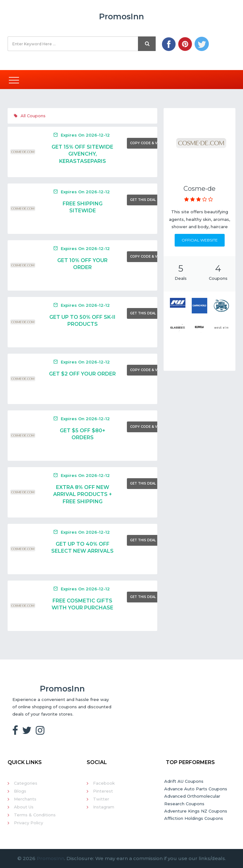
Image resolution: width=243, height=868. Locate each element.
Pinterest (103, 791)
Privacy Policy (28, 823)
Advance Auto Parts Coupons (196, 789)
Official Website (200, 240)
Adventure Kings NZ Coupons (196, 811)
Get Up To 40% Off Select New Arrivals (82, 547)
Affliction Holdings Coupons (194, 818)
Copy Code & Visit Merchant (157, 143)
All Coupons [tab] (30, 116)
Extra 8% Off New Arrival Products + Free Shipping (83, 494)
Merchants (25, 799)
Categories (26, 783)
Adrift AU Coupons (184, 781)
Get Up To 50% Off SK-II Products (82, 321)
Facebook (104, 783)
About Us (24, 807)
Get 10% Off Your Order (82, 264)
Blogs (20, 791)
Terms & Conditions (35, 815)
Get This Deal (143, 200)
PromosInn (50, 858)
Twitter (101, 799)
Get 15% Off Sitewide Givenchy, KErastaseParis (82, 154)
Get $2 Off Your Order (82, 374)
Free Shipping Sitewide (83, 207)
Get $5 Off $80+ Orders (83, 434)
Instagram (104, 807)
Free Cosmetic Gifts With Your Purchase (82, 604)
